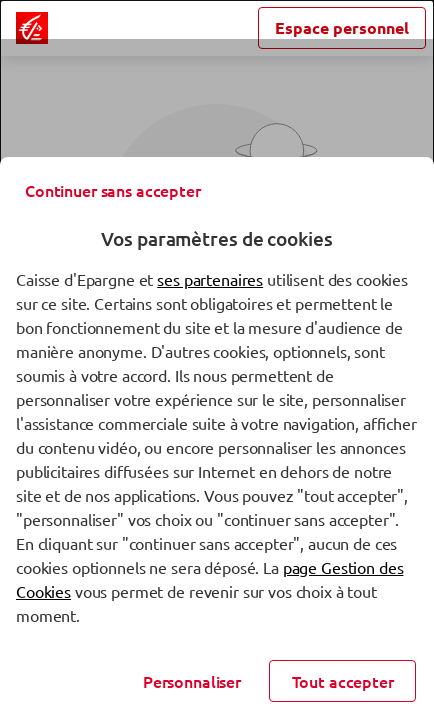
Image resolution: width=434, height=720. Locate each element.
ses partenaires (210, 279)
